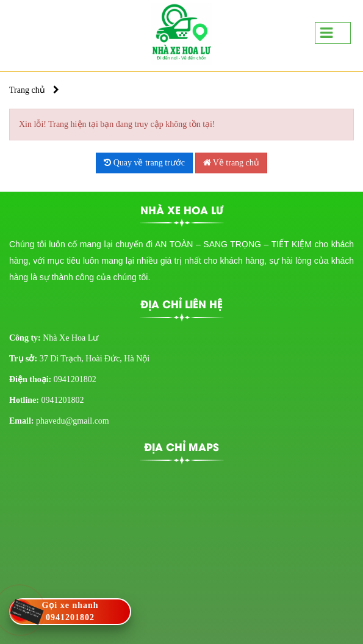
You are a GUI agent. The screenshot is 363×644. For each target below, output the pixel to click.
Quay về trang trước (144, 163)
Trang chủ (27, 90)
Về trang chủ (231, 163)
